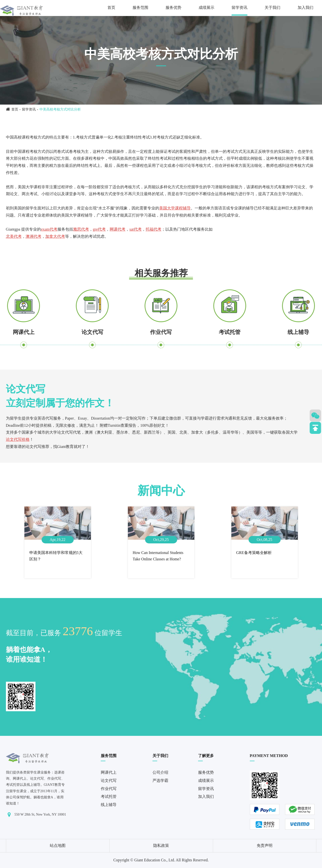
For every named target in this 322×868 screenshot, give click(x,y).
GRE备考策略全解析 (254, 553)
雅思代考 (81, 229)
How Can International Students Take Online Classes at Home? (158, 556)
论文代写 (92, 332)
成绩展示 (206, 8)
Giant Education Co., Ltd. (155, 860)
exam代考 (49, 229)
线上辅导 (298, 332)
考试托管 (230, 332)
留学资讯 (239, 8)
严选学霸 (160, 781)
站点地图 (58, 845)
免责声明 (265, 845)
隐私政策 (161, 845)
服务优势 (173, 8)
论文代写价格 (18, 439)
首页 (111, 8)
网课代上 (24, 332)
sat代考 (136, 229)
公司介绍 (160, 772)
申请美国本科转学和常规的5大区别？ (56, 556)
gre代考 (99, 229)
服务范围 (140, 8)
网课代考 (118, 229)
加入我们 (305, 8)
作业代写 (161, 332)
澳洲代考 (34, 236)
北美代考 (14, 236)
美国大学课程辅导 (175, 208)
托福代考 (153, 229)
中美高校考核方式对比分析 (60, 109)
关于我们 (272, 8)
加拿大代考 (55, 236)
